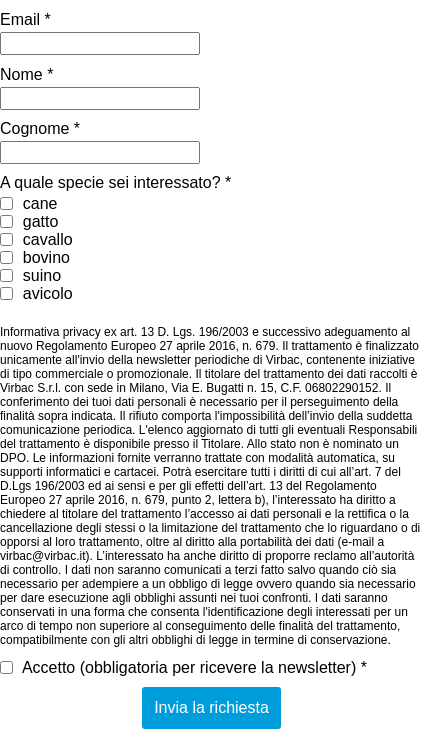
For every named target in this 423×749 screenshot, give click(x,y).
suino (30, 275)
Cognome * (40, 128)
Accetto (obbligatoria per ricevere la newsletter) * (183, 667)
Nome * (26, 74)
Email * (25, 19)
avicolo (36, 293)
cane (28, 203)
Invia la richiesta (211, 707)
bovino (35, 257)
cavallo (36, 239)
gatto (29, 221)
